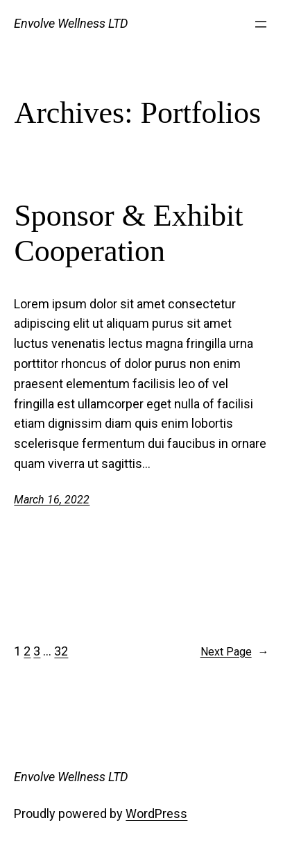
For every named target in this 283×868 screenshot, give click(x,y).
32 (61, 651)
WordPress (156, 813)
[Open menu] (261, 24)
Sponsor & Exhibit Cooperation (128, 233)
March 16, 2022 (52, 500)
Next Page (235, 652)
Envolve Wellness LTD (71, 23)
